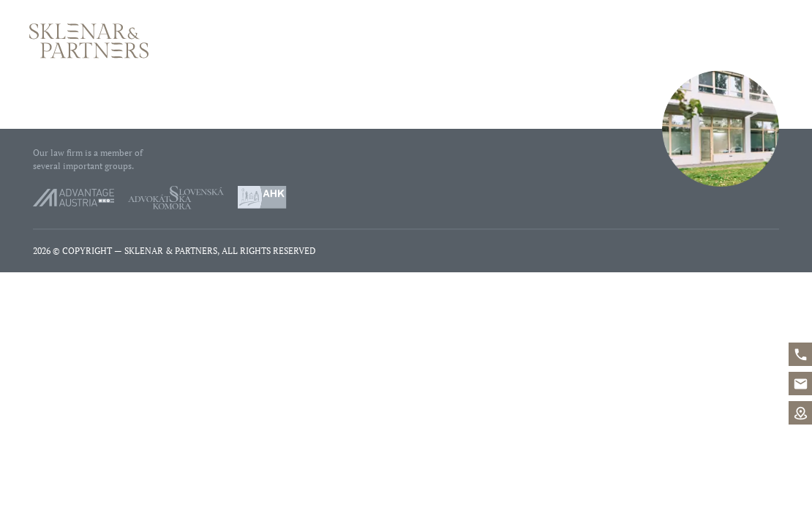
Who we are (528, 41)
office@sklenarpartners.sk (800, 384)
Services (608, 41)
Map (800, 413)
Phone (665, 41)
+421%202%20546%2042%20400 (800, 354)
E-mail (687, 41)
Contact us (751, 41)
